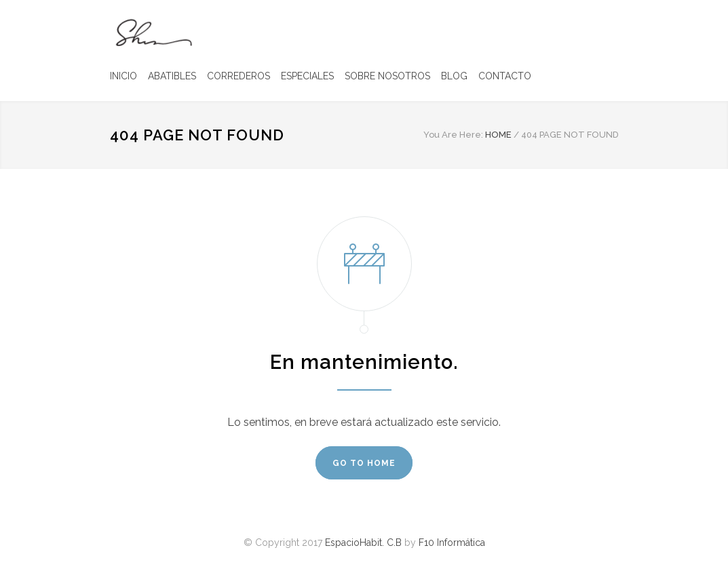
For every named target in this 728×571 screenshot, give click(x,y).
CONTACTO (505, 76)
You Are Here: (453, 135)
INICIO (123, 76)
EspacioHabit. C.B (363, 543)
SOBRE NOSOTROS (387, 76)
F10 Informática (452, 543)
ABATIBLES (172, 76)
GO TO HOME (364, 463)
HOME (498, 135)
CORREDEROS (238, 76)
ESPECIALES (307, 76)
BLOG (454, 76)
